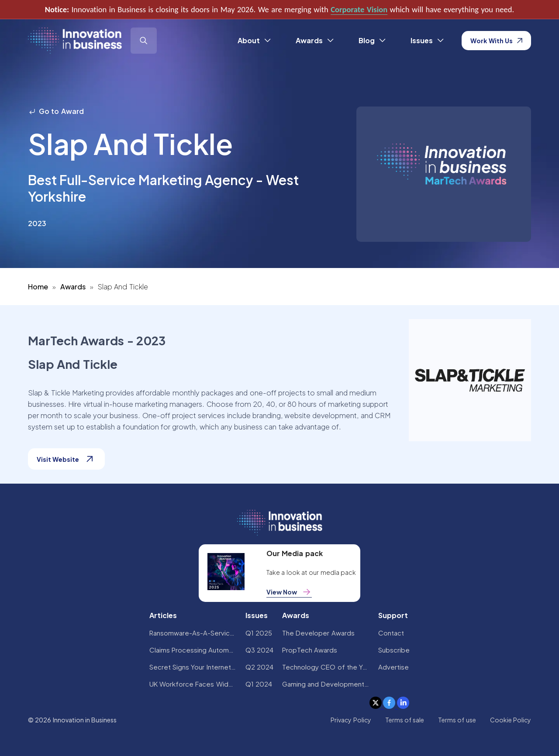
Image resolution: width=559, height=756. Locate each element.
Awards (73, 287)
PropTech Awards (310, 650)
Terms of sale (405, 720)
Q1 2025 (259, 633)
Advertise (393, 667)
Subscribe (394, 650)
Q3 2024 (259, 650)
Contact (391, 633)
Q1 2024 (259, 684)
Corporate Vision (359, 9)
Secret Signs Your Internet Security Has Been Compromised (193, 667)
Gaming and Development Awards (326, 684)
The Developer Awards (318, 633)
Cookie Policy (511, 720)
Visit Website (66, 459)
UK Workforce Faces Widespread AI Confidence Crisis (193, 684)
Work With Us (496, 41)
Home (38, 287)
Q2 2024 (259, 667)
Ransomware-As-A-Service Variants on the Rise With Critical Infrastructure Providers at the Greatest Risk (193, 633)
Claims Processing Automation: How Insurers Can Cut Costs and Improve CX (193, 650)
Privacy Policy (351, 720)
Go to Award (56, 111)
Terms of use (457, 720)
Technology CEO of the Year (326, 667)
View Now (289, 592)
